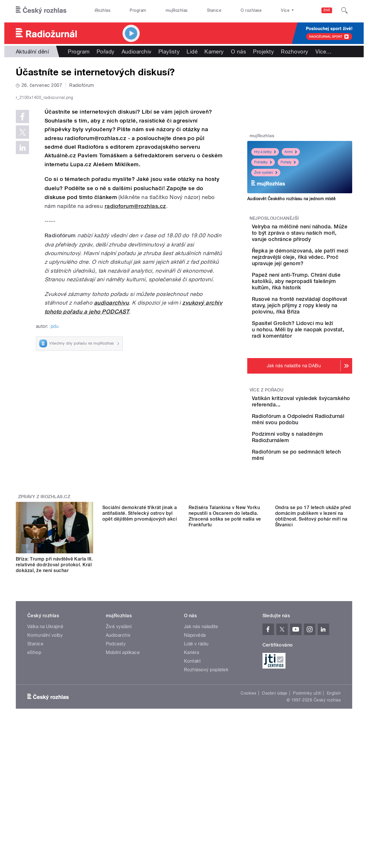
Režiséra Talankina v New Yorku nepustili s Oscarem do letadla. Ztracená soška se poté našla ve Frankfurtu (225, 639)
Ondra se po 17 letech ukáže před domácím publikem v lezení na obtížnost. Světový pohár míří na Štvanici (313, 639)
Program (138, 10)
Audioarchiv (137, 51)
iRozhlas (103, 10)
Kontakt (192, 738)
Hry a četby (265, 152)
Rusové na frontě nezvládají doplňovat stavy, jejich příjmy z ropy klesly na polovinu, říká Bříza (318, 334)
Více (324, 51)
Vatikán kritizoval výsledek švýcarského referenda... (317, 439)
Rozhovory (295, 51)
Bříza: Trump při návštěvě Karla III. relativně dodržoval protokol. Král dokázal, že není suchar (54, 636)
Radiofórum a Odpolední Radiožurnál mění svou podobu (315, 468)
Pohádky (263, 162)
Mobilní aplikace (123, 729)
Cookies (248, 770)
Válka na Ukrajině (45, 703)
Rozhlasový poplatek (206, 746)
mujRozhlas (177, 10)
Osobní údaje (275, 770)
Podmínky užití (307, 770)
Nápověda (195, 712)
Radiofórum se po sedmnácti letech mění (312, 518)
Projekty (263, 51)
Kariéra (191, 729)
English (334, 770)
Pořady (106, 51)
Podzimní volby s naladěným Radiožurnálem (303, 495)
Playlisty (169, 51)
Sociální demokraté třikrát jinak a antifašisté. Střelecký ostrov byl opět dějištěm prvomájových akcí (140, 636)
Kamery (214, 51)
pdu (55, 448)
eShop (34, 729)
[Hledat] (344, 10)
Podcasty (116, 721)
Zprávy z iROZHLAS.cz (44, 568)
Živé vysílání (266, 173)
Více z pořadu (267, 428)
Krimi (291, 152)
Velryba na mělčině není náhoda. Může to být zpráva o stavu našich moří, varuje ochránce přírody (313, 239)
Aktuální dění (32, 51)
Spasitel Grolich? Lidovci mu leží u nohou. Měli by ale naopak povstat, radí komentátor (315, 364)
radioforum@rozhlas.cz (135, 328)
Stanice (214, 10)
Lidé (192, 51)
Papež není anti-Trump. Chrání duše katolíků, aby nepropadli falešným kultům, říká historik (316, 303)
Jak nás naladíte (201, 703)
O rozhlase (251, 10)
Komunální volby (45, 712)
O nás (238, 51)
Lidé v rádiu (196, 721)
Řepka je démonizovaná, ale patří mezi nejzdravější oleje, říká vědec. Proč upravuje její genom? (316, 273)
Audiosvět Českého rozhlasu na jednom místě (291, 199)
